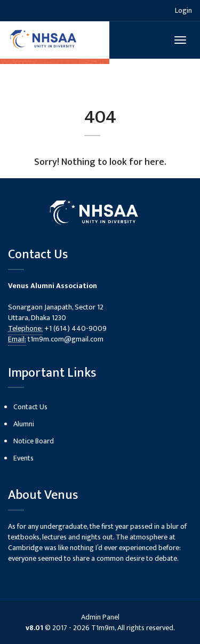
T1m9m (103, 628)
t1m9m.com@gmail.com (66, 339)
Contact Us (30, 407)
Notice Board (34, 441)
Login (183, 10)
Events (23, 458)
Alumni (24, 424)
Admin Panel (100, 617)
